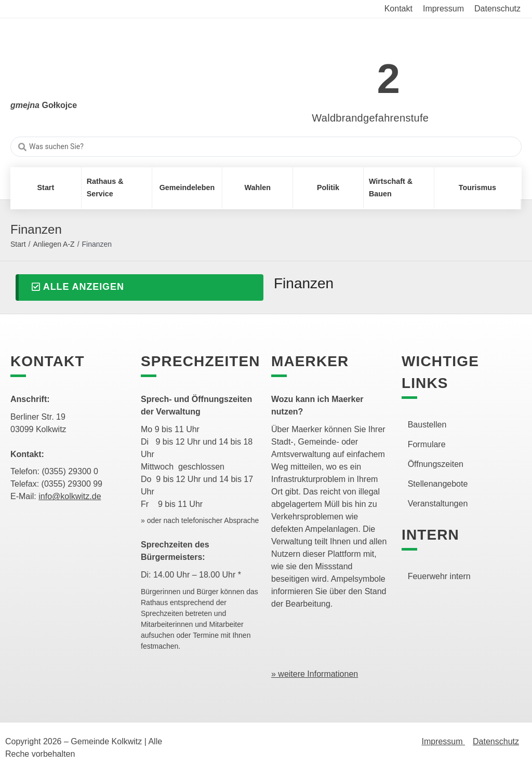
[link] (355, 73)
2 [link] (389, 79)
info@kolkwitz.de (70, 496)
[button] (139, 287)
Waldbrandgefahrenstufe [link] (370, 118)
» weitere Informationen (315, 674)
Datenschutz (496, 741)
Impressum (443, 741)
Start (18, 244)
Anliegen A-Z (54, 244)
